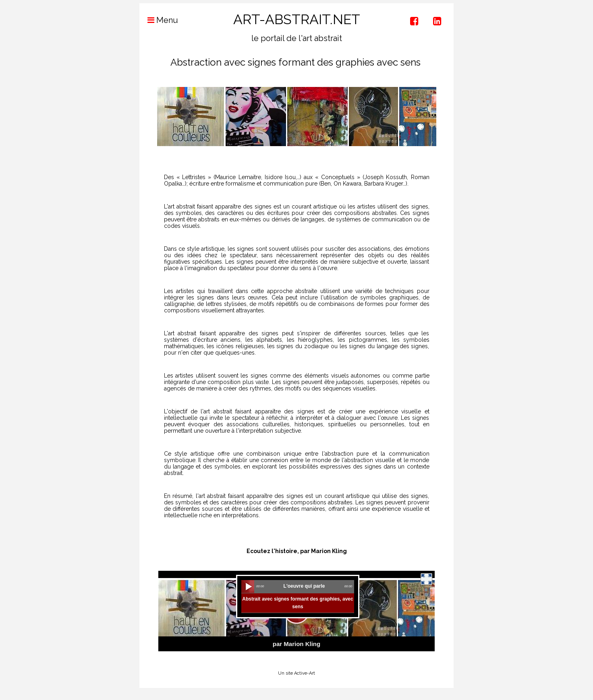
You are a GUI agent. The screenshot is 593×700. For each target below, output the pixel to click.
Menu (159, 20)
